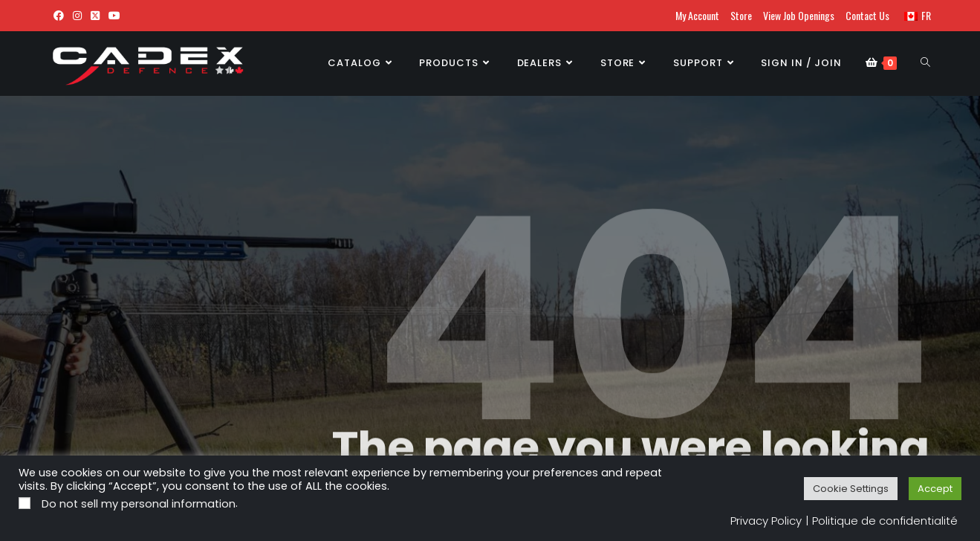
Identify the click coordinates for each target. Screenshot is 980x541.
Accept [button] (935, 489)
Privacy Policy (766, 521)
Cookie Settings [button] (851, 489)
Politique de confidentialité (885, 521)
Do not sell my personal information (139, 504)
